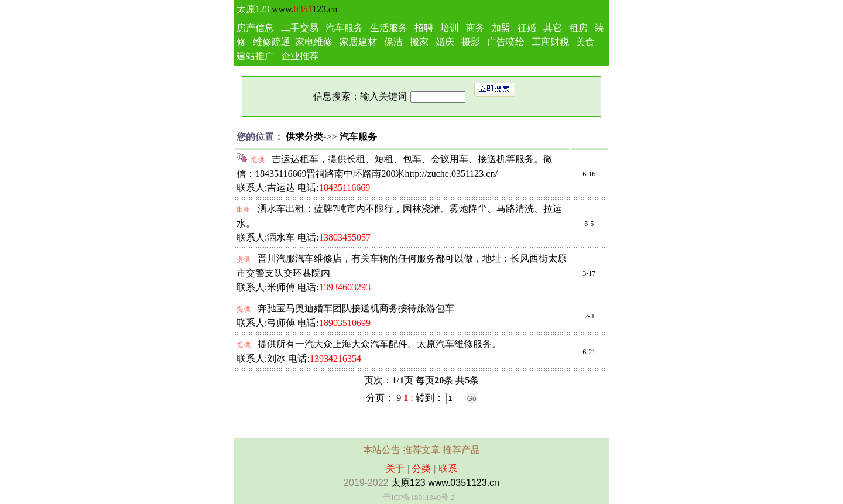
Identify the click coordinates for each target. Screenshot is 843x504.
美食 (585, 42)
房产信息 (255, 28)
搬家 (419, 42)
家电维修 (314, 42)
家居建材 (358, 42)
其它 (553, 28)
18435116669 (345, 188)
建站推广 (255, 56)
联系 (448, 469)
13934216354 (335, 359)
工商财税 (550, 42)
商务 (475, 28)
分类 (421, 469)
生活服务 (389, 28)
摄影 (471, 42)
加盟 (501, 28)
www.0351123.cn (464, 483)
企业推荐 (300, 56)
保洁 (393, 42)
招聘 (424, 28)
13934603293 (345, 287)
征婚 (527, 28)
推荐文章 (421, 450)
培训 (450, 28)
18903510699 (345, 323)
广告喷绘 (506, 42)
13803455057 (345, 237)
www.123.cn (304, 9)
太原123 (253, 9)
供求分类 (304, 137)
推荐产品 (461, 450)
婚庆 (445, 42)
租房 (578, 28)
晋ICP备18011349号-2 (419, 497)
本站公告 (382, 450)
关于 (395, 469)
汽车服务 (344, 28)
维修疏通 (272, 42)
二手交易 (300, 28)
